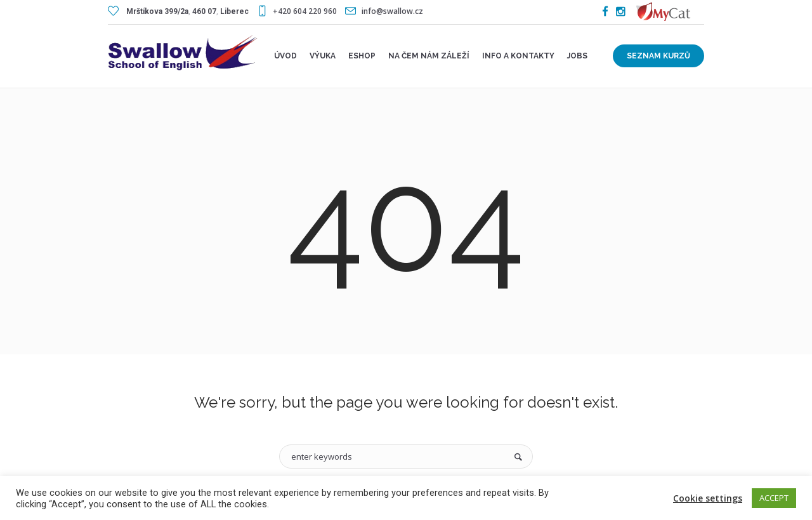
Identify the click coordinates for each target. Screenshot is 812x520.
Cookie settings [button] (708, 498)
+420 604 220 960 (305, 11)
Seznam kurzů (658, 56)
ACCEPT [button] (774, 498)
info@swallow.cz (392, 11)
